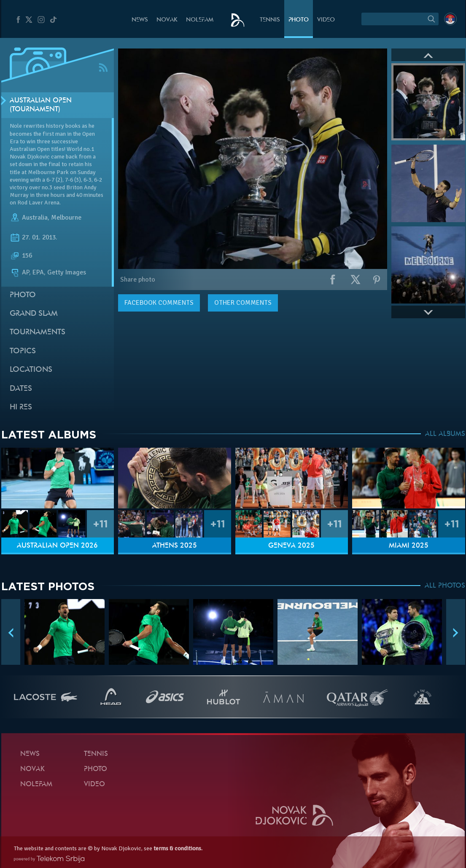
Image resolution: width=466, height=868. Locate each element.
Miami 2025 (409, 546)
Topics (23, 351)
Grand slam (34, 314)
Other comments (243, 303)
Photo (299, 20)
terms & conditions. (178, 848)
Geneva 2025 (291, 546)
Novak (167, 20)
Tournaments (38, 332)
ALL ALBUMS (445, 434)
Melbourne (66, 218)
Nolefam (200, 20)
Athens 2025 (175, 546)
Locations (31, 370)
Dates (21, 389)
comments (159, 303)
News (140, 20)
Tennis (270, 20)
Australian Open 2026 (57, 546)
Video (326, 20)
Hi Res (21, 407)
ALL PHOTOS (445, 586)
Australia (35, 218)
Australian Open (30, 149)
